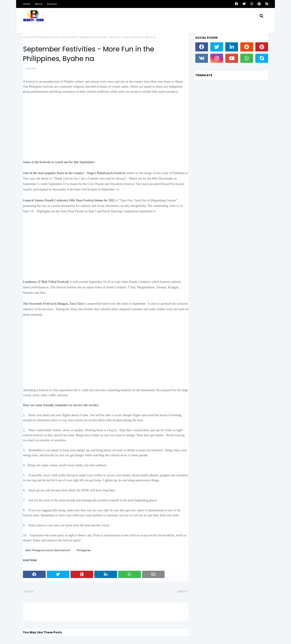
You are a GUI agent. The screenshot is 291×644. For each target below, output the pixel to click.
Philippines (84, 550)
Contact (52, 4)
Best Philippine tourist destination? (55, 37)
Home (27, 4)
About (39, 4)
